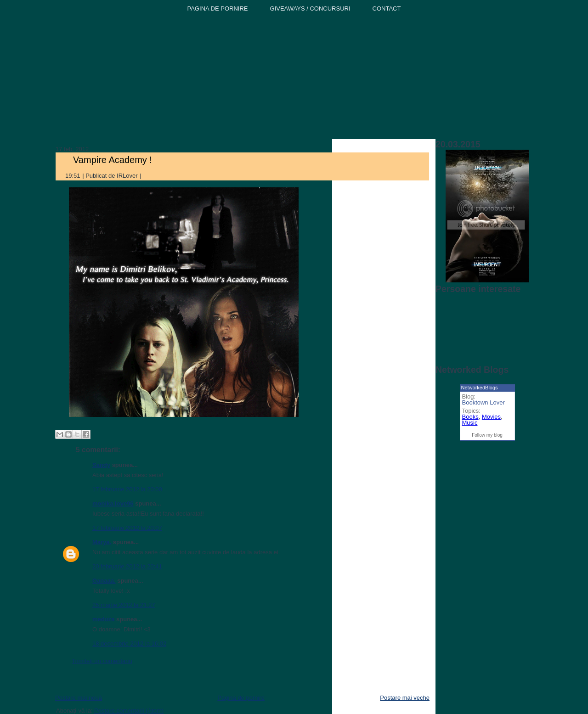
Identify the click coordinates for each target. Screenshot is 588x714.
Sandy (101, 465)
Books (470, 417)
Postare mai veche (405, 698)
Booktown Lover (483, 402)
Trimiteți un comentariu (102, 661)
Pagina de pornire (241, 698)
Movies (491, 417)
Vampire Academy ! (113, 160)
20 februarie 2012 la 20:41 (127, 566)
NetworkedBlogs (480, 388)
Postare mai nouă (79, 698)
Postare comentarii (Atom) (129, 711)
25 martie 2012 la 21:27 (124, 605)
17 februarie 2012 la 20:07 (127, 528)
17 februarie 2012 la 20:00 (127, 489)
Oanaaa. (104, 581)
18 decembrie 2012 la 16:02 (129, 644)
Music (470, 423)
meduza (103, 619)
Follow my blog (487, 435)
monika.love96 (113, 503)
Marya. (102, 542)
